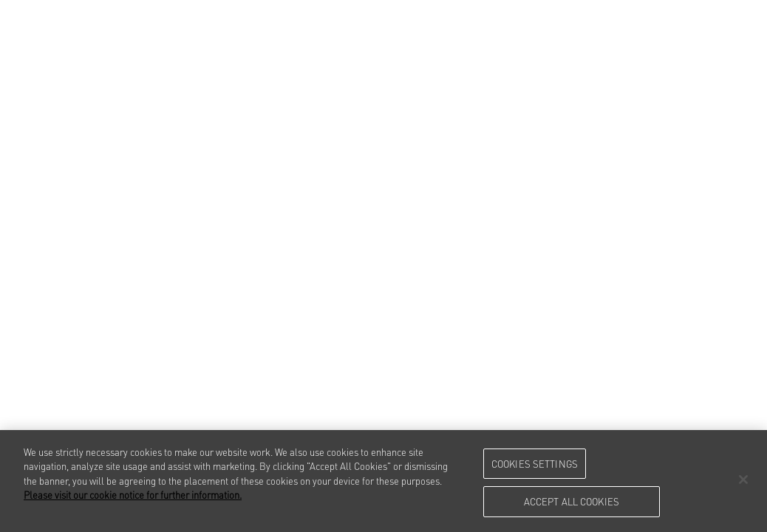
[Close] (743, 480)
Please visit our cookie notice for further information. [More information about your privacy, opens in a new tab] (133, 494)
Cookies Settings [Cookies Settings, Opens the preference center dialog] (535, 463)
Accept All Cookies (572, 501)
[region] (383, 481)
